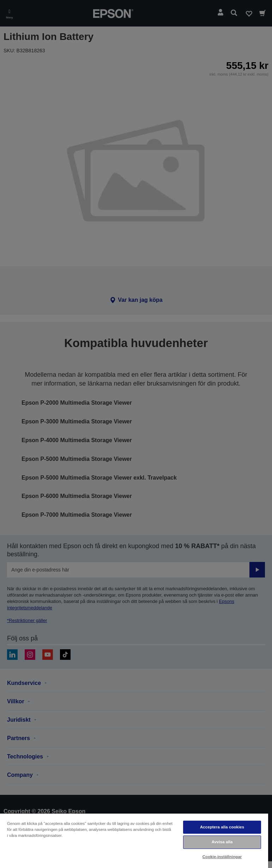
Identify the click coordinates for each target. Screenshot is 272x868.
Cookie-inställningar (222, 857)
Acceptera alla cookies (222, 827)
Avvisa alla (222, 842)
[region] (134, 840)
